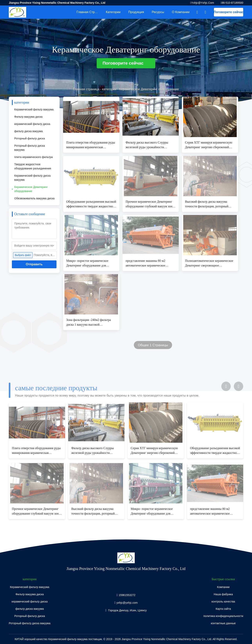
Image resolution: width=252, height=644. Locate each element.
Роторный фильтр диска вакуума (30, 148)
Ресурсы (158, 12)
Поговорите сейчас (229, 12)
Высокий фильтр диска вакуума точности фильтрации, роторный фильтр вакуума (207, 204)
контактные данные (223, 623)
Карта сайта (223, 609)
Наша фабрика (223, 594)
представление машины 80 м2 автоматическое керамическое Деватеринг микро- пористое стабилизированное (145, 263)
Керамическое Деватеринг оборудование (31, 189)
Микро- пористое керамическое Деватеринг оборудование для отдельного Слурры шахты (87, 263)
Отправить (34, 264)
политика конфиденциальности (223, 616)
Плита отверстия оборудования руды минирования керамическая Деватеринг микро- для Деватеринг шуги (91, 145)
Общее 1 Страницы (153, 345)
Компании (223, 587)
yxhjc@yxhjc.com (203, 3)
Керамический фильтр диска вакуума (32, 178)
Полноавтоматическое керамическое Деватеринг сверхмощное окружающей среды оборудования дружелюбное (209, 263)
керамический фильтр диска (32, 124)
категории (113, 12)
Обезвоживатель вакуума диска (34, 198)
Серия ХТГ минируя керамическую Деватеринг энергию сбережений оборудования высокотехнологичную (210, 145)
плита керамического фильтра (34, 157)
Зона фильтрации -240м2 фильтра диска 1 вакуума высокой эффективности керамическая (89, 323)
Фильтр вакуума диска (28, 117)
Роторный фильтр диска (30, 138)
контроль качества (223, 602)
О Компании (181, 12)
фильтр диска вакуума (29, 131)
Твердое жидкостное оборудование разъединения (33, 166)
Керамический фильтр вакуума (34, 109)
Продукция (136, 12)
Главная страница (89, 12)
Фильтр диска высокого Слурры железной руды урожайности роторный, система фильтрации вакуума (147, 145)
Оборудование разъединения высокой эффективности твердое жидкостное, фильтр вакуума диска (91, 204)
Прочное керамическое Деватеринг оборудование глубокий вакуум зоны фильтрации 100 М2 (150, 204)
